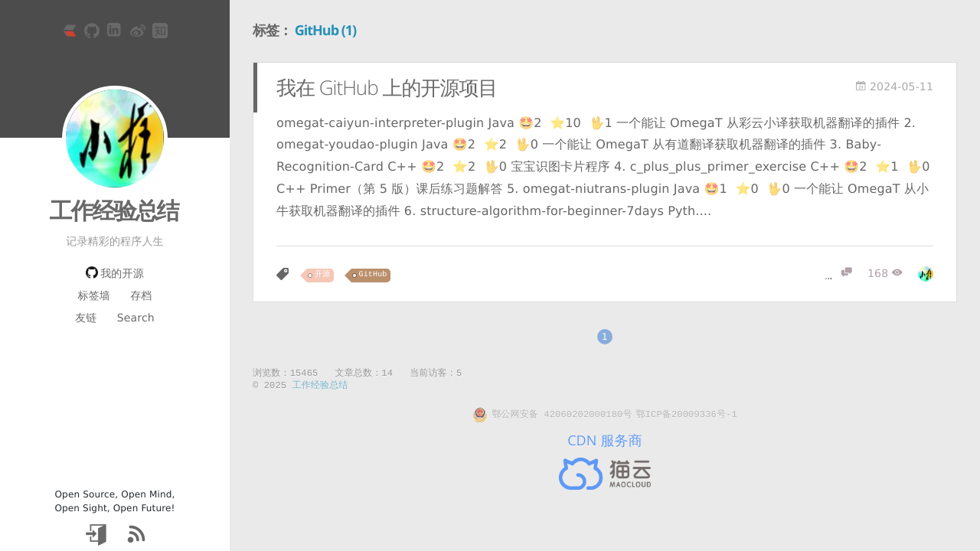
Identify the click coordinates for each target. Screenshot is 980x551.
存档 (141, 296)
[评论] (839, 274)
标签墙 (93, 296)
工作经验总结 (114, 210)
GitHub (373, 275)
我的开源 (115, 274)
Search (136, 318)
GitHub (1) (326, 31)
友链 (86, 318)
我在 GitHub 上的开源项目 (387, 87)
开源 (322, 275)
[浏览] (885, 274)
